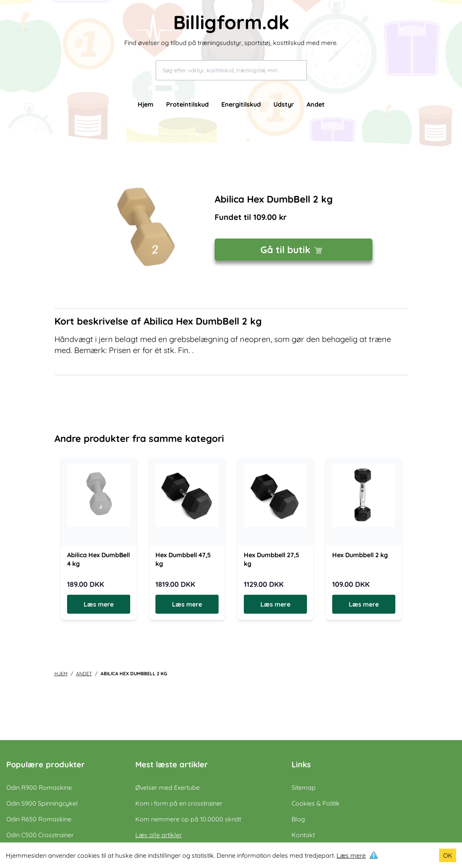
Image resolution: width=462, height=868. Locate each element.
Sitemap (304, 787)
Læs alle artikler (159, 835)
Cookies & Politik (316, 803)
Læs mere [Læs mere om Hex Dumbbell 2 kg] (364, 604)
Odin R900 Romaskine (39, 787)
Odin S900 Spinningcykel (42, 803)
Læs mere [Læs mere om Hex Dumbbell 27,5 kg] (275, 604)
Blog (298, 819)
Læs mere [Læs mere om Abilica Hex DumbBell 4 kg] (99, 604)
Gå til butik (293, 250)
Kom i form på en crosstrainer (179, 803)
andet (84, 674)
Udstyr (284, 104)
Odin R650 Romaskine (39, 819)
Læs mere (351, 855)
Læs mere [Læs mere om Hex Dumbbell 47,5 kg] (187, 604)
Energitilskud (241, 104)
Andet (316, 104)
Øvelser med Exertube (167, 787)
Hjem (146, 104)
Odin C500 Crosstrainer (40, 835)
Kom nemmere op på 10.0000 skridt (188, 819)
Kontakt (303, 835)
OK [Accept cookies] (448, 855)
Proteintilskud (187, 104)
